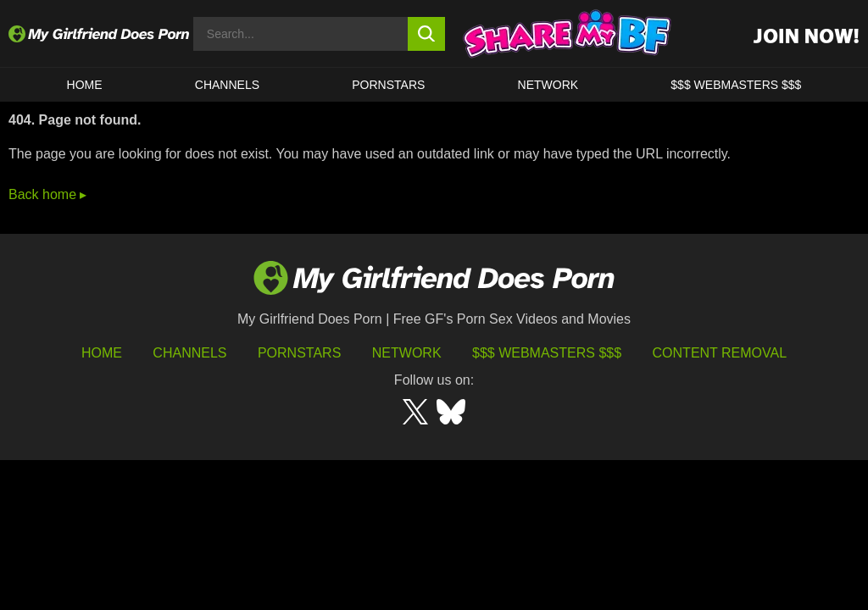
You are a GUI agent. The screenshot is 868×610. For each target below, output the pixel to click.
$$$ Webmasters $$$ (547, 353)
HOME (85, 85)
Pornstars (388, 85)
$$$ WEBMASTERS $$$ (736, 85)
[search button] (427, 34)
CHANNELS (227, 85)
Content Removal (720, 353)
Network (548, 85)
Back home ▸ (47, 194)
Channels (189, 353)
